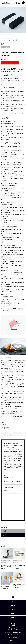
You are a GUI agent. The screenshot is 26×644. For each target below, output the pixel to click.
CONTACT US (13, 641)
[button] (9, 35)
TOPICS (13, 610)
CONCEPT (13, 606)
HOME (13, 602)
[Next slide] (19, 35)
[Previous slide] (7, 35)
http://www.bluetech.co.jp (10, 492)
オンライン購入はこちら (10, 63)
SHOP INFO (13, 617)
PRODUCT (13, 614)
